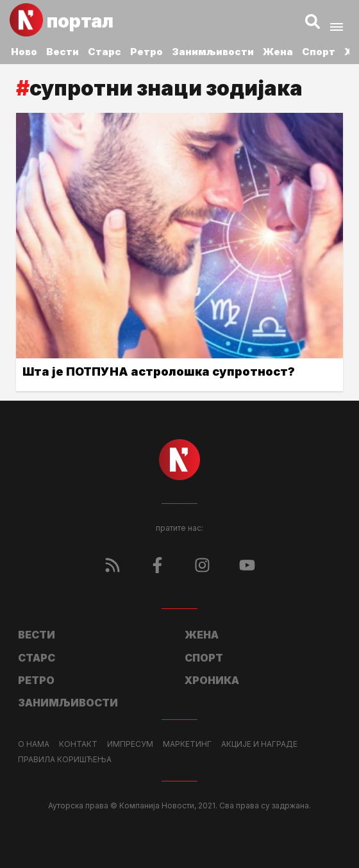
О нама (34, 744)
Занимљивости (213, 52)
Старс (104, 52)
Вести (63, 52)
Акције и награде (259, 744)
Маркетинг (187, 744)
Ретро (146, 52)
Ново (24, 52)
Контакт (78, 744)
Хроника (212, 680)
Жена (278, 52)
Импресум (130, 744)
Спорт (319, 52)
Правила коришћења (65, 760)
